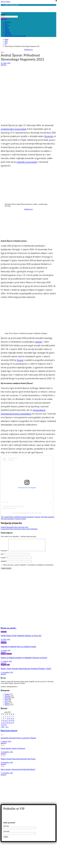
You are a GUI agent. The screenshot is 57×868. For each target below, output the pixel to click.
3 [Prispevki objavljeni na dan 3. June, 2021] (7, 719)
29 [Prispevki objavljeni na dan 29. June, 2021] (4, 727)
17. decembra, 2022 (7, 775)
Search (3, 15)
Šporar (20, 360)
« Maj (3, 729)
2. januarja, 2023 (6, 744)
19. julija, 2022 (5, 642)
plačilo (38, 342)
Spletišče (4, 564)
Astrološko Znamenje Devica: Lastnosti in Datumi (18, 740)
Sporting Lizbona (21, 519)
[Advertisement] (26, 80)
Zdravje (7, 26)
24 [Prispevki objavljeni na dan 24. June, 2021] (8, 725)
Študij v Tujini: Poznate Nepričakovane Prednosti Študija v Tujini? (26, 671)
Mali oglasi (8, 34)
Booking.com (29, 50)
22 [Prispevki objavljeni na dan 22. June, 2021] (4, 725)
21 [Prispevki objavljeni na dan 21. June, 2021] (2, 725)
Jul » (7, 729)
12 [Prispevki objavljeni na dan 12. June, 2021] (11, 721)
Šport (6, 27)
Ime (3, 556)
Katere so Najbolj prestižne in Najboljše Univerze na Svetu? (24, 660)
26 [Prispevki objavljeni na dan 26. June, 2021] (11, 725)
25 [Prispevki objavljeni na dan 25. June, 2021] (10, 725)
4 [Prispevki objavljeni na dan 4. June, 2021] (9, 719)
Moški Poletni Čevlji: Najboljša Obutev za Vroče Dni (21, 638)
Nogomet (37, 517)
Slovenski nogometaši (8, 519)
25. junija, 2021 (6, 63)
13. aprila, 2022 (6, 653)
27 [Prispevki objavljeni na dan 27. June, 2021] (13, 725)
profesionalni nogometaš (13, 129)
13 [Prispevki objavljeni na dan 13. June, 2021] (13, 721)
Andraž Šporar (9, 517)
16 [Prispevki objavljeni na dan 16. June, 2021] (6, 723)
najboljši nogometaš (27, 162)
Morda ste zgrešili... (9, 630)
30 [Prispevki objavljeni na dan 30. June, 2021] (6, 727)
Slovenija (8, 22)
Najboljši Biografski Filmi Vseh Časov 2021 (15, 527)
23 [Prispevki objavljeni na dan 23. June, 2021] (6, 725)
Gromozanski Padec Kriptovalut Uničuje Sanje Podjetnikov (19, 529)
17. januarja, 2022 (6, 664)
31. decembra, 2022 (7, 754)
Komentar (4, 553)
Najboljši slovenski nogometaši (24, 517)
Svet (6, 24)
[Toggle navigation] (2, 13)
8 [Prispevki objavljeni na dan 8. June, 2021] (3, 721)
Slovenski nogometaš (47, 517)
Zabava (7, 29)
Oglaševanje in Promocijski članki (15, 36)
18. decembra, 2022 (7, 765)
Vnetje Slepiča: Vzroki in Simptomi (13, 751)
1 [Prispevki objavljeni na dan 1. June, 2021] (3, 719)
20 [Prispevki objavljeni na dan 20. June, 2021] (13, 723)
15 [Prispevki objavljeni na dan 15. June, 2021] (4, 723)
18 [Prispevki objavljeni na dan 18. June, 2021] (10, 723)
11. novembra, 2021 (7, 675)
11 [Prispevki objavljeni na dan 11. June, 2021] (10, 721)
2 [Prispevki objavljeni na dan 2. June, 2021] (5, 719)
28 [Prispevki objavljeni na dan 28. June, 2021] (2, 727)
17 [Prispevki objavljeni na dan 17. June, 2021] (8, 723)
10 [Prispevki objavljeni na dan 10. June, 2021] (8, 721)
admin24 (3, 65)
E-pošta (4, 560)
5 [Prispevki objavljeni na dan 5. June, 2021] (11, 719)
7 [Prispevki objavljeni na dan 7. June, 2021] (1, 721)
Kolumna (8, 33)
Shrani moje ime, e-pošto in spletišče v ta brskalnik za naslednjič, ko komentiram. (28, 567)
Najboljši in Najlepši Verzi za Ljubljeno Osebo (18, 649)
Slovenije (49, 136)
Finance (7, 31)
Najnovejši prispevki (9, 733)
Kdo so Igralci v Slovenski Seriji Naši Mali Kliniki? (18, 772)
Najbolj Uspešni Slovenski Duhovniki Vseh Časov (18, 761)
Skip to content (5, 2)
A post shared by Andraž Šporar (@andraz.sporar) (27, 513)
